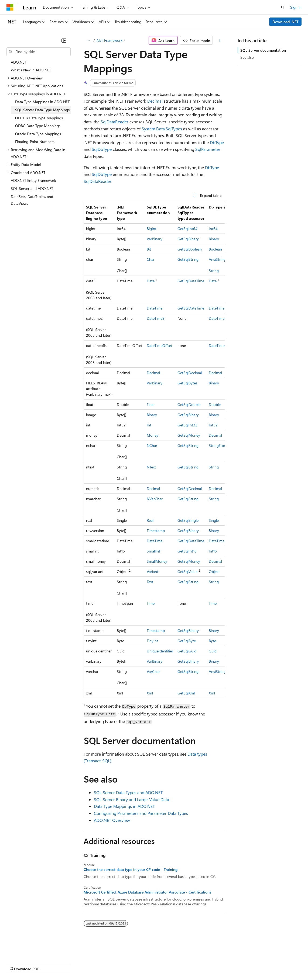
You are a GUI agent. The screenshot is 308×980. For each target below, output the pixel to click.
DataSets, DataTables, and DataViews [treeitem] (32, 200)
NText (151, 467)
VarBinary (155, 239)
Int (149, 425)
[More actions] (220, 40)
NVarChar (155, 499)
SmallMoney (157, 561)
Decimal (155, 101)
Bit (149, 249)
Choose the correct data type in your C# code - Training (131, 870)
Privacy (118, 964)
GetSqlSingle (188, 520)
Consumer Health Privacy (155, 964)
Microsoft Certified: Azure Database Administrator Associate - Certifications (147, 892)
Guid (213, 651)
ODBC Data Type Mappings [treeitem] (38, 126)
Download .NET (285, 22)
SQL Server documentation (263, 50)
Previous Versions (49, 964)
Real (150, 520)
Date (151, 281)
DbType (217, 142)
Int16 (213, 551)
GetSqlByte (187, 641)
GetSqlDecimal (190, 373)
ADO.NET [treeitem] (18, 62)
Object (214, 571)
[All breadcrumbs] (88, 40)
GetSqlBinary (188, 239)
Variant (153, 571)
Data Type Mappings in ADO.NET (124, 806)
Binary (214, 239)
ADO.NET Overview (112, 820)
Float (151, 404)
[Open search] (283, 7)
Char (151, 259)
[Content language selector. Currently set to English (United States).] (31, 951)
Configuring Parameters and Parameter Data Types (141, 813)
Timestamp (156, 531)
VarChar (153, 671)
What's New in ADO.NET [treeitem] (31, 70)
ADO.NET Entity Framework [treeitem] (33, 180)
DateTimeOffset (160, 345)
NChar (152, 445)
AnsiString (217, 671)
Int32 (213, 425)
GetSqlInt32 (187, 425)
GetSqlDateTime (191, 281)
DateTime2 (156, 318)
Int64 (213, 229)
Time (151, 603)
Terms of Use (197, 964)
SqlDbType (102, 149)
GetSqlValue (187, 571)
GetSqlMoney (189, 435)
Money (153, 435)
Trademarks (224, 964)
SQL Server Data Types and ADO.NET (128, 792)
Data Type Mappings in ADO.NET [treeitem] (42, 102)
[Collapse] (64, 40)
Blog (73, 964)
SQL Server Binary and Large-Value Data (131, 799)
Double (215, 404)
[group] (154, 450)
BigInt (152, 229)
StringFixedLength (224, 445)
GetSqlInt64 (187, 229)
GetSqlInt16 (187, 551)
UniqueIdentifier (160, 651)
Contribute (97, 964)
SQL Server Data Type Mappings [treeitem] (42, 110)
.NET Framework (109, 40)
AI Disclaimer (17, 964)
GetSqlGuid (187, 651)
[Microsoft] (10, 7)
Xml (150, 693)
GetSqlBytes (187, 383)
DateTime (155, 308)
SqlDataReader (114, 122)
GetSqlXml (186, 693)
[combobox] (39, 52)
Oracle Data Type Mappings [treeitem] (38, 134)
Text (150, 582)
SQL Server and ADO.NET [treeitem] (32, 188)
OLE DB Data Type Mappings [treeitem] (39, 118)
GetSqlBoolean (190, 249)
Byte (212, 641)
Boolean (215, 249)
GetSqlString (188, 259)
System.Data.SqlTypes (162, 129)
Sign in (296, 7)
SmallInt (153, 551)
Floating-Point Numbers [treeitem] (35, 142)
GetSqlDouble (189, 404)
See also (247, 57)
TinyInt (152, 641)
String (214, 271)
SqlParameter (208, 149)
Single (214, 520)
